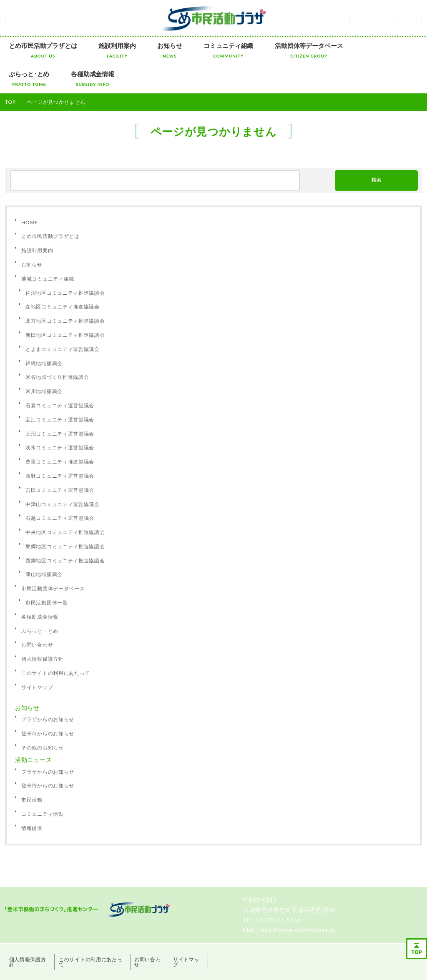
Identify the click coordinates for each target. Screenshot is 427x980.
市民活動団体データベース (53, 559)
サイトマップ (409, 18)
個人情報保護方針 (43, 629)
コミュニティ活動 (43, 784)
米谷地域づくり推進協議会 (57, 347)
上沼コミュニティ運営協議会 (60, 404)
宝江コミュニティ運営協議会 (60, 390)
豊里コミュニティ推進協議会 (60, 432)
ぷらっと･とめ (342, 50)
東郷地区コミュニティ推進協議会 (65, 516)
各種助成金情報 (397, 50)
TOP (10, 72)
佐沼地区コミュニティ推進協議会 (65, 263)
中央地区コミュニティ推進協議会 (65, 503)
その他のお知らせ (43, 718)
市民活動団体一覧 (47, 573)
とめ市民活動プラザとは (39, 50)
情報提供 (32, 798)
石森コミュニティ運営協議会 (60, 375)
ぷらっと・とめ (40, 601)
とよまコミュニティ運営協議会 (63, 319)
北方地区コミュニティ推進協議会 (65, 291)
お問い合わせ (385, 18)
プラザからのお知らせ (48, 690)
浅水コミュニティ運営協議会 (60, 418)
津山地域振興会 (44, 545)
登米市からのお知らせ (48, 704)
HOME (30, 192)
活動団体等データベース (274, 50)
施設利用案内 (105, 50)
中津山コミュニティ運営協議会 (63, 474)
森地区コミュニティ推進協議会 (63, 277)
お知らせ (150, 50)
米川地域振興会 (44, 362)
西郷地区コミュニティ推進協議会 (65, 530)
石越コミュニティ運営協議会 (60, 488)
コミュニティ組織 (201, 50)
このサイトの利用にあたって (56, 643)
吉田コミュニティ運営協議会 (60, 460)
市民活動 (32, 770)
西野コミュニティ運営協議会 (60, 446)
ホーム (17, 18)
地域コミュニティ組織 (48, 249)
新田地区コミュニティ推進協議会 (65, 305)
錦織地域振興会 (44, 333)
